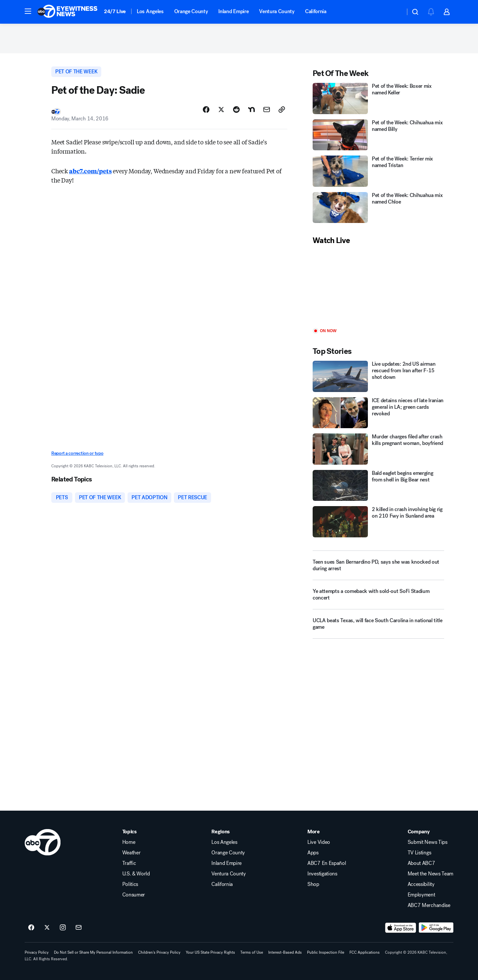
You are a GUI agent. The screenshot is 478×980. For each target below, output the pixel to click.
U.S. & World (136, 874)
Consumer (134, 895)
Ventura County (277, 11)
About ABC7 (421, 863)
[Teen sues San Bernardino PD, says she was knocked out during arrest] (378, 565)
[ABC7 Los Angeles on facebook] (31, 928)
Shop (313, 884)
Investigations (322, 874)
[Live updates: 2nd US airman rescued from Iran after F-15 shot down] (378, 376)
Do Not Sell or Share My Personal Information (93, 952)
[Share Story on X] (221, 110)
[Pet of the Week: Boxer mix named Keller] (378, 98)
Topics (130, 832)
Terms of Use (252, 952)
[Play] (378, 287)
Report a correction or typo (77, 453)
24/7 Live (115, 11)
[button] (28, 11)
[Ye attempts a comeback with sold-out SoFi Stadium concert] (378, 597)
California (316, 11)
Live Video (319, 842)
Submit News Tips (428, 842)
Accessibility (421, 884)
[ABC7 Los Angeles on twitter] (47, 928)
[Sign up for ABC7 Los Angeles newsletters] (79, 928)
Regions (221, 832)
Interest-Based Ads (285, 952)
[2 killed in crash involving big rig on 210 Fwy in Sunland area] (378, 522)
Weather (131, 853)
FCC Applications (365, 952)
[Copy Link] (282, 110)
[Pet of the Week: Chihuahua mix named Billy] (378, 135)
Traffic (129, 863)
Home (129, 842)
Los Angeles (150, 11)
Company (419, 832)
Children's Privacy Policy (159, 952)
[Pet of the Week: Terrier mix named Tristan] (378, 171)
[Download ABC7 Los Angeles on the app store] (401, 928)
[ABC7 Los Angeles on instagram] (63, 928)
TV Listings (419, 853)
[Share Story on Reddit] (236, 110)
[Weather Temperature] (395, 12)
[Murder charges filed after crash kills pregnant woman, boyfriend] (378, 449)
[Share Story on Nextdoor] (251, 110)
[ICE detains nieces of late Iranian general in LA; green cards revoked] (378, 413)
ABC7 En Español (327, 863)
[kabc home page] (43, 842)
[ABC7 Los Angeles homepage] (67, 12)
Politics (130, 884)
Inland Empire (233, 11)
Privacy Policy (37, 952)
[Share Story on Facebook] (206, 110)
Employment (421, 895)
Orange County (191, 11)
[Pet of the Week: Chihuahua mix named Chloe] (378, 208)
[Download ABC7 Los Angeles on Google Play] (436, 928)
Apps (313, 853)
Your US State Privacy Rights (210, 952)
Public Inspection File (326, 952)
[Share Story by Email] (267, 110)
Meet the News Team (430, 874)
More (314, 832)
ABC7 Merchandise (429, 905)
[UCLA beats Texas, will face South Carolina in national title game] (378, 626)
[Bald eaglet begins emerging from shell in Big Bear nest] (378, 486)
